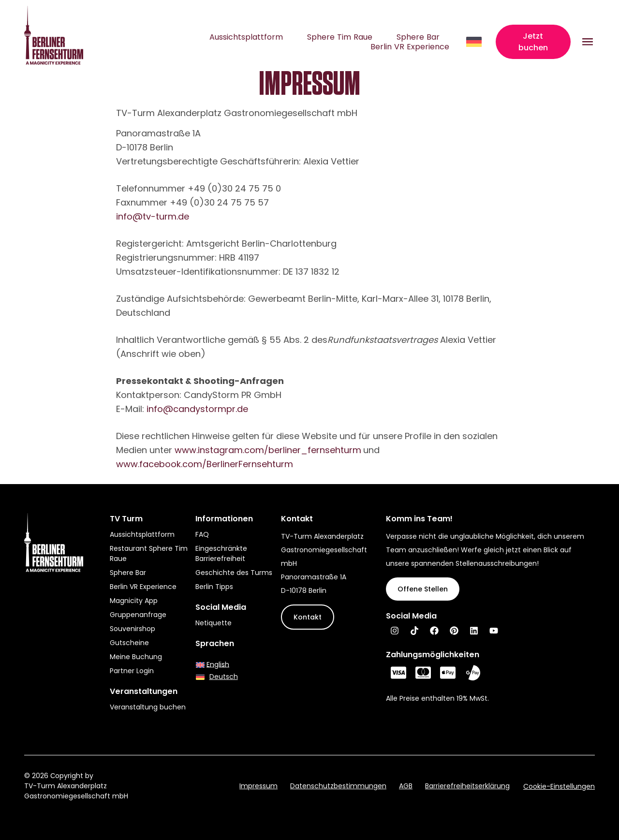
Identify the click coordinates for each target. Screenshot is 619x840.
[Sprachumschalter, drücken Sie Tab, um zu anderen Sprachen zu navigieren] (475, 42)
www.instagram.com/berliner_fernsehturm (268, 450)
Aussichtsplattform (246, 37)
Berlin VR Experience (410, 47)
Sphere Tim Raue (340, 37)
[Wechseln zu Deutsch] (217, 677)
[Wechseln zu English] (213, 664)
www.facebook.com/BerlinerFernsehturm (205, 464)
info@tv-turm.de (153, 216)
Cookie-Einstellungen (559, 786)
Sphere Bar (418, 37)
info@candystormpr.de (197, 409)
